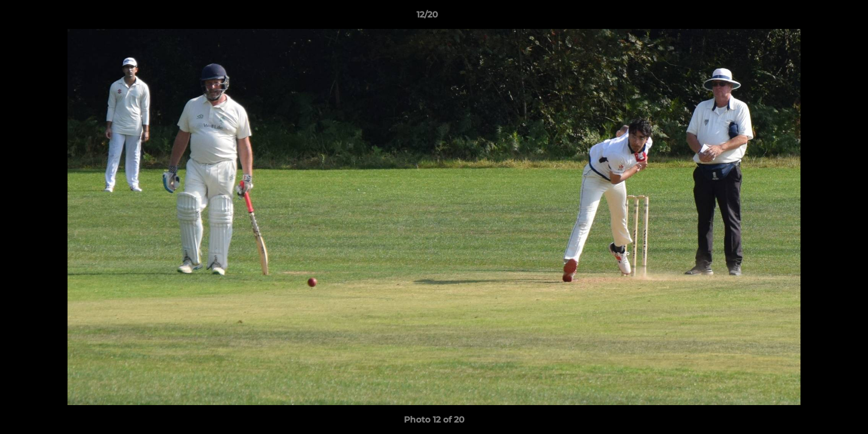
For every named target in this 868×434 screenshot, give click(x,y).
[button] (817, 17)
